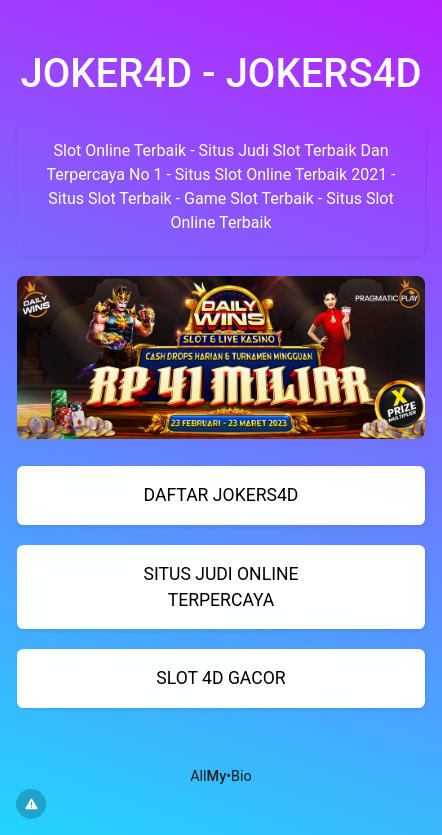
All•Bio (221, 776)
